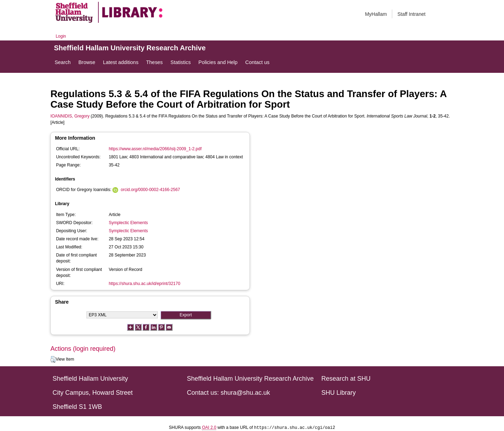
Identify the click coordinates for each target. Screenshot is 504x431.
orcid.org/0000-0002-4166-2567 (150, 190)
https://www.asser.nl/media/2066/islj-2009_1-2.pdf (155, 149)
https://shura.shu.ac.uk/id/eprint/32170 (144, 284)
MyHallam (376, 14)
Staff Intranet (412, 14)
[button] (53, 360)
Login (61, 36)
